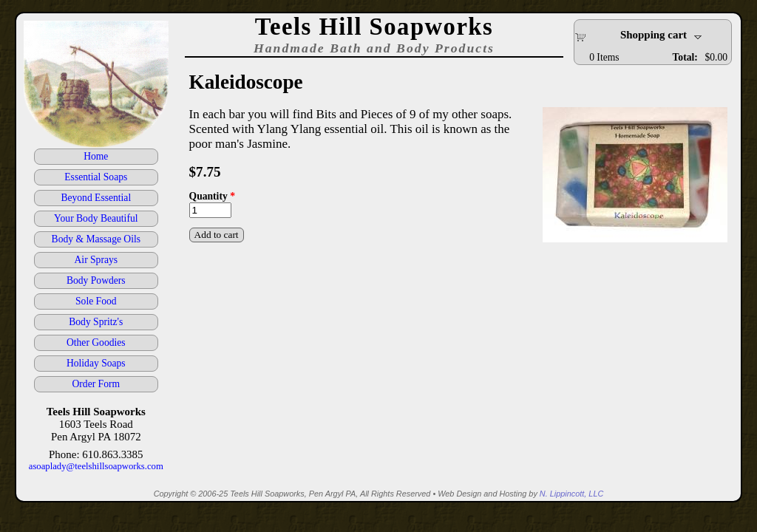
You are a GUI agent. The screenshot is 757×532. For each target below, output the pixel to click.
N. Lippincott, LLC (571, 494)
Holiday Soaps (96, 363)
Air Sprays (96, 260)
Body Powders (96, 280)
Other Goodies (96, 342)
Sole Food (96, 301)
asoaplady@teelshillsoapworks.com (96, 466)
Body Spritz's (96, 322)
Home (96, 156)
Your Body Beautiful (96, 218)
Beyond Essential (96, 198)
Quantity (212, 196)
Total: (685, 57)
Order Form (96, 384)
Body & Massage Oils (96, 239)
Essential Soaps (96, 177)
